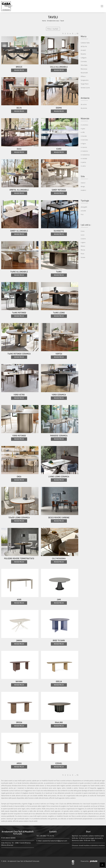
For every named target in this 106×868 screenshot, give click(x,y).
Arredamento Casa (53, 21)
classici (83, 183)
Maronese (84, 69)
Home (44, 21)
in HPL (83, 132)
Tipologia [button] (85, 201)
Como (83, 231)
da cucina (84, 104)
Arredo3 (83, 50)
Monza (83, 250)
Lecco (83, 235)
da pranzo (84, 108)
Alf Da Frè (84, 46)
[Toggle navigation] (102, 6)
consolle (83, 211)
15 (77, 33)
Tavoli (62, 21)
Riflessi (83, 76)
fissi (82, 214)
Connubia (84, 61)
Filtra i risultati (53, 29)
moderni (83, 190)
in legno (83, 143)
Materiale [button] (85, 118)
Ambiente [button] (85, 98)
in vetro (83, 166)
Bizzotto (83, 54)
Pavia (82, 254)
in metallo (84, 158)
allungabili (84, 207)
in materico (84, 151)
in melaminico (85, 155)
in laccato (84, 136)
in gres (83, 129)
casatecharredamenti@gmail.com (55, 841)
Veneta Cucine (85, 88)
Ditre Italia (84, 65)
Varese (83, 257)
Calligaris (84, 58)
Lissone (83, 239)
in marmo (84, 147)
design (83, 186)
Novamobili (84, 73)
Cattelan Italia (85, 43)
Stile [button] (83, 176)
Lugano (83, 242)
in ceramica (84, 125)
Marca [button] (84, 36)
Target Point (85, 84)
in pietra (83, 162)
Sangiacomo (85, 80)
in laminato (84, 140)
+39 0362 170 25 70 (47, 836)
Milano (83, 246)
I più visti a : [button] (86, 225)
